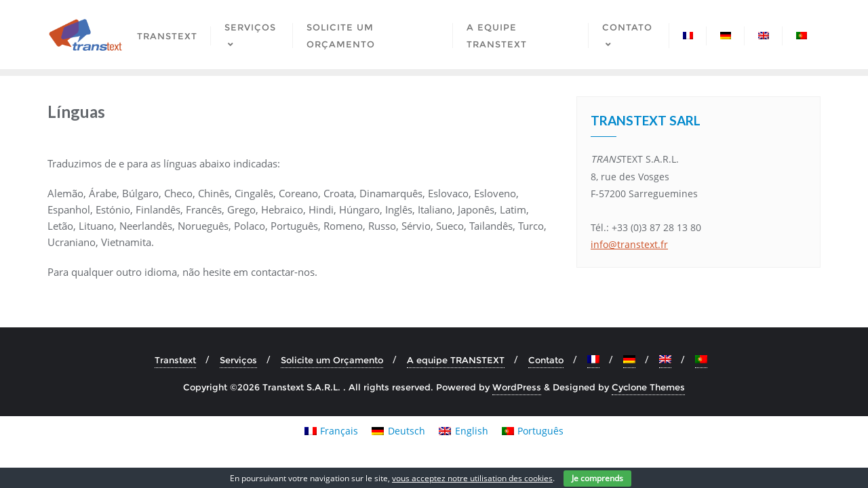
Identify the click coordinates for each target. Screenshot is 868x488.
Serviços (238, 360)
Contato (546, 360)
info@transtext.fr (629, 244)
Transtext (175, 360)
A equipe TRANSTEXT (456, 360)
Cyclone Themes (648, 387)
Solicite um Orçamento (332, 360)
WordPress (517, 387)
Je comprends (597, 478)
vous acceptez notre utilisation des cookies (472, 478)
